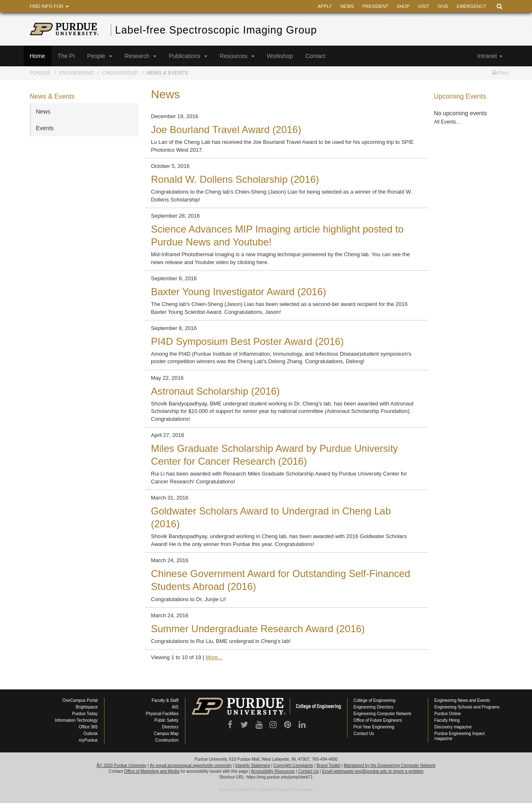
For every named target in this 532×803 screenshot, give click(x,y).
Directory (170, 727)
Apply (325, 6)
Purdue (40, 73)
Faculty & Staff (165, 700)
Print (500, 73)
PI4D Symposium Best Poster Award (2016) (247, 341)
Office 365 (88, 727)
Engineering (76, 73)
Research (141, 56)
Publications (188, 56)
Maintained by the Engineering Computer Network (390, 765)
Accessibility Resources (273, 771)
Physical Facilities (162, 714)
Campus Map (166, 734)
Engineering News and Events (462, 700)
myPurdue (88, 740)
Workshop (280, 56)
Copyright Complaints (293, 765)
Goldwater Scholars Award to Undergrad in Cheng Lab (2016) (271, 517)
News (347, 6)
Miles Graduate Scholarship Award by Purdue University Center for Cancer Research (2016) (275, 455)
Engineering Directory (374, 707)
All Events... (447, 122)
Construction (167, 740)
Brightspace (87, 707)
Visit (424, 6)
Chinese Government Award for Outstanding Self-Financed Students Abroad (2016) (281, 580)
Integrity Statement (253, 765)
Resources (237, 56)
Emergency (472, 6)
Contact (315, 56)
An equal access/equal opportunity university (191, 765)
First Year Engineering (374, 727)
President (375, 6)
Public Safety (166, 720)
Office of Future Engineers (378, 720)
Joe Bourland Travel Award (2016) (226, 130)
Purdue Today (85, 714)
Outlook (90, 734)
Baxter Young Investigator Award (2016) (239, 292)
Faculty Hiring (447, 720)
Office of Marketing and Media (152, 771)
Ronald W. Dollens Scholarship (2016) (235, 179)
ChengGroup (120, 73)
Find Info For (49, 6)
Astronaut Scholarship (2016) (215, 391)
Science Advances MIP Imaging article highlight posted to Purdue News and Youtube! (277, 235)
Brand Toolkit (328, 765)
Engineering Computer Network (383, 714)
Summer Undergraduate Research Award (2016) (258, 629)
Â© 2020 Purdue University (122, 765)
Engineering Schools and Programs (467, 707)
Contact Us (364, 734)
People (100, 56)
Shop (403, 6)
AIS (175, 707)
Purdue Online (448, 714)
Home (38, 56)
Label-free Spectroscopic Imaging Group (216, 30)
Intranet (490, 56)
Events (45, 128)
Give (443, 6)
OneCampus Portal (80, 700)
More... (214, 657)
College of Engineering (375, 700)
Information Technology (76, 720)
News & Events (167, 73)
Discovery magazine (453, 727)
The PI (66, 56)
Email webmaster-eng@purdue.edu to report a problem (373, 771)
